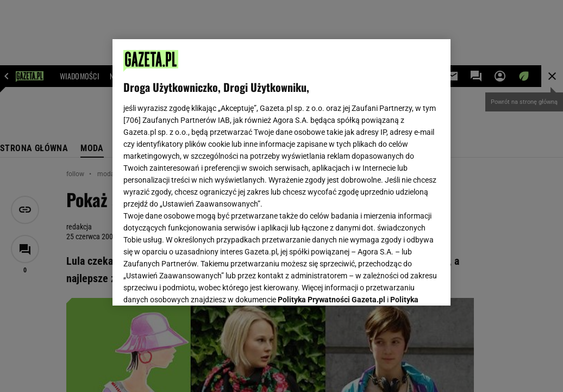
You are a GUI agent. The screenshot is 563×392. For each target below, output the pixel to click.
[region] (281, 172)
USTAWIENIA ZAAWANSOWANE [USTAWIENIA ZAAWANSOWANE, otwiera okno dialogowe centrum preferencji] (195, 284)
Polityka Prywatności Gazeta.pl (331, 161)
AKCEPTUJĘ (403, 284)
